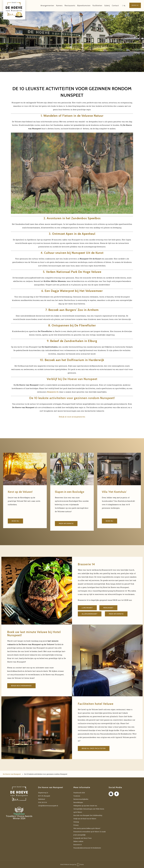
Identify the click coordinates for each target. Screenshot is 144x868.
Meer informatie (66, 523)
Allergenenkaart (90, 614)
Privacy (76, 825)
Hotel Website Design (67, 864)
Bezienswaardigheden (81, 799)
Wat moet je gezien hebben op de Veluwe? (87, 828)
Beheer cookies (78, 841)
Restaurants (66, 6)
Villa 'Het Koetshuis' (116, 492)
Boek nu (133, 6)
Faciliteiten (93, 6)
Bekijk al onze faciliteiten (94, 748)
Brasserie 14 (78, 845)
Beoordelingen (78, 802)
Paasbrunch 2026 (79, 793)
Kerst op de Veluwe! (22, 492)
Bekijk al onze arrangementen (72, 417)
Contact (111, 6)
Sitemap (76, 822)
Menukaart (108, 608)
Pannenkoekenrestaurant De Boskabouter (87, 848)
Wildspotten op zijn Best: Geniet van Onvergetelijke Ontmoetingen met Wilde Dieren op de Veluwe (89, 809)
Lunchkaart (87, 608)
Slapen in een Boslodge (72, 492)
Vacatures (77, 796)
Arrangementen (43, 6)
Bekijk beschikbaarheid (21, 686)
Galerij (103, 6)
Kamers (55, 6)
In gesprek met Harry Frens (83, 838)
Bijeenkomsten (80, 6)
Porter (80, 864)
